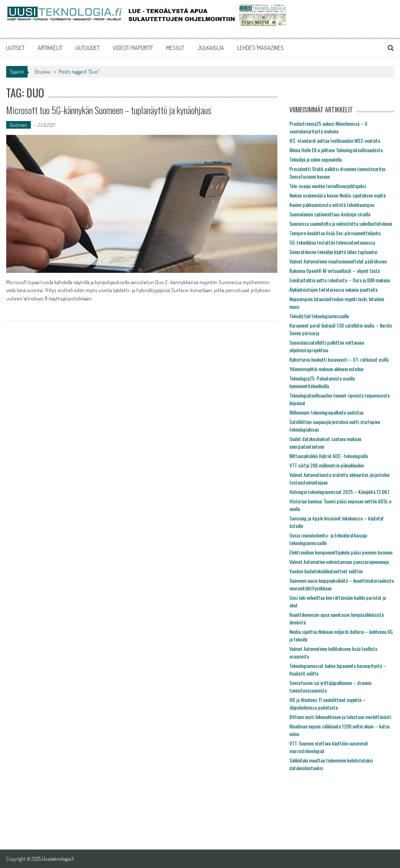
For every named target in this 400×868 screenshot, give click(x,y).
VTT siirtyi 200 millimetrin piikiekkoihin (327, 465)
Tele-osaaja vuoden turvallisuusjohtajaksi (328, 186)
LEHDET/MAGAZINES (260, 48)
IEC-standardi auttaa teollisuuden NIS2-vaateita (335, 140)
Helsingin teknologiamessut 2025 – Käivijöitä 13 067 (339, 492)
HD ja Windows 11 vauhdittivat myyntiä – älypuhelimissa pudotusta (327, 703)
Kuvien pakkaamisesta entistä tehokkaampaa (332, 205)
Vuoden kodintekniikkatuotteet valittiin (326, 571)
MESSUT (175, 48)
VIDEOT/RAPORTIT (133, 48)
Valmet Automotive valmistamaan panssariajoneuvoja (339, 562)
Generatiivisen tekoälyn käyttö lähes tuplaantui (333, 252)
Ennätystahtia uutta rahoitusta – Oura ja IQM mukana (340, 280)
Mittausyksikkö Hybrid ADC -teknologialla (329, 456)
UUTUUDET (88, 48)
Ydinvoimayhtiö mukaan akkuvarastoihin (326, 369)
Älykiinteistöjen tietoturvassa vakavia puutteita (333, 289)
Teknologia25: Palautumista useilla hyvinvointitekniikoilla (322, 382)
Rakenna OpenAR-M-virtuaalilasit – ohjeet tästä (335, 271)
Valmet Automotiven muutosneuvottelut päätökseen (338, 261)
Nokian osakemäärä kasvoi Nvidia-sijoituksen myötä (337, 195)
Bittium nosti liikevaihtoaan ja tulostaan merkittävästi (340, 717)
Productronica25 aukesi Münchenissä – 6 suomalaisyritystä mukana (328, 127)
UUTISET (15, 48)
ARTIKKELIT (50, 48)
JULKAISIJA (211, 48)
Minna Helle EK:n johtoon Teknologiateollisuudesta (336, 150)
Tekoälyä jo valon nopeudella (316, 159)
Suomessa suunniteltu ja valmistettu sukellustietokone (341, 223)
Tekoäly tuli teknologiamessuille (319, 316)
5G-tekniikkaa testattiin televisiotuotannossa (332, 242)
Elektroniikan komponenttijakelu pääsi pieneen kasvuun (341, 552)
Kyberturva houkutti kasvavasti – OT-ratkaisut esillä (339, 359)
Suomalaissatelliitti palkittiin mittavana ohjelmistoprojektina (327, 346)
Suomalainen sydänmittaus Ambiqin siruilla (330, 214)
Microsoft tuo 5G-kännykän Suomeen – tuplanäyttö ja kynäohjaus (109, 110)
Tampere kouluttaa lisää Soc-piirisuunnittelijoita (335, 233)
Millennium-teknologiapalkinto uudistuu (326, 412)
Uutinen (18, 125)
